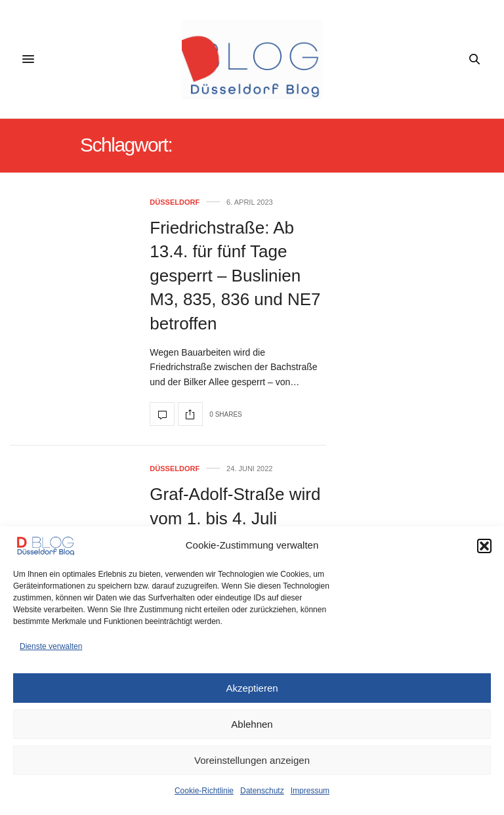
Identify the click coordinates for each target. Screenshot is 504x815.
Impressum (310, 791)
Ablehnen (252, 724)
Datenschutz (262, 791)
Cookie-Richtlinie (204, 791)
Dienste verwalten (51, 646)
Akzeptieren (252, 688)
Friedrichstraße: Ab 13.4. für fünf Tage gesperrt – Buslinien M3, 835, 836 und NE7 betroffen (235, 276)
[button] (484, 546)
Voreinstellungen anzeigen (252, 760)
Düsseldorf (175, 202)
